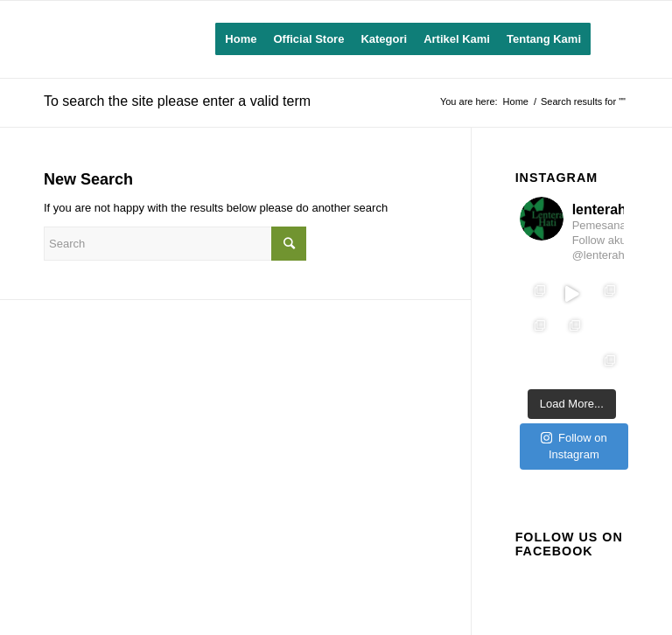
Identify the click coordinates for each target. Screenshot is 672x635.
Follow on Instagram (574, 447)
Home (516, 101)
